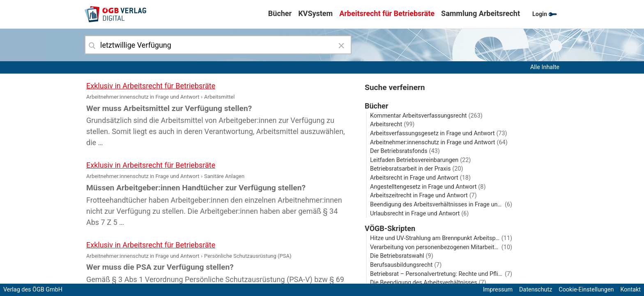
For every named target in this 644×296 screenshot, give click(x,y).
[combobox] (218, 45)
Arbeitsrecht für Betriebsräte (387, 13)
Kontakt (630, 290)
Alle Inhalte (545, 67)
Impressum (498, 290)
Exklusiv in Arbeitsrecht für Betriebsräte (151, 86)
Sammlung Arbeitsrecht (481, 13)
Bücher (280, 13)
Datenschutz (536, 290)
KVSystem (315, 13)
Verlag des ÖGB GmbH (33, 290)
